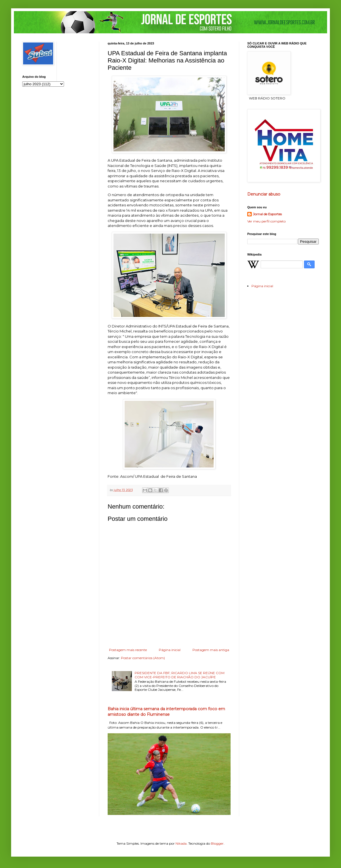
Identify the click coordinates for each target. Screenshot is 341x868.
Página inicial (170, 650)
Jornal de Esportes (267, 214)
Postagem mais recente (128, 650)
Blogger (217, 843)
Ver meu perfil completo (266, 221)
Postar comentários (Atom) (143, 658)
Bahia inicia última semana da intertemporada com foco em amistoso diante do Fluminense (166, 712)
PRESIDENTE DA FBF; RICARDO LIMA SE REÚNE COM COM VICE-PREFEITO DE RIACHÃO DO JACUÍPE (180, 675)
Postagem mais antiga (211, 650)
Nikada (181, 843)
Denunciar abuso (264, 194)
